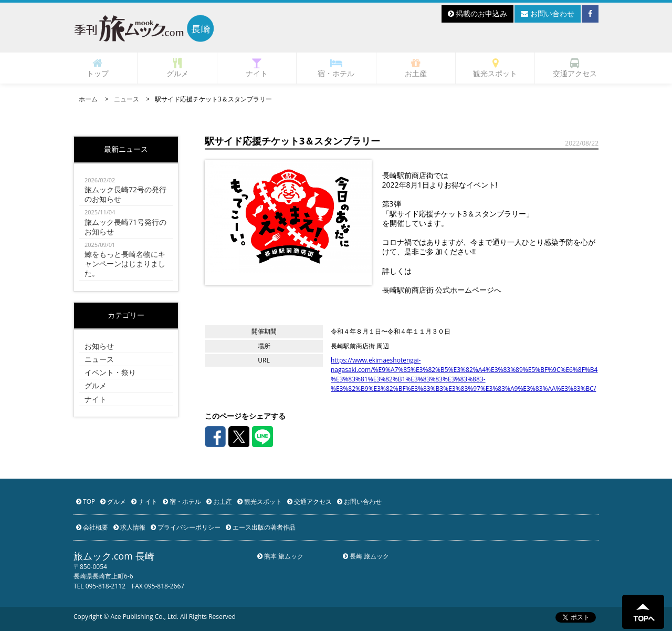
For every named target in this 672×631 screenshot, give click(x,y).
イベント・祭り (110, 372)
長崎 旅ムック (366, 556)
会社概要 (92, 527)
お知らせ (99, 346)
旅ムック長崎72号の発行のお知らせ (126, 190)
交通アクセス (575, 68)
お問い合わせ (548, 13)
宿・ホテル (336, 68)
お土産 (416, 68)
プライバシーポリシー (186, 527)
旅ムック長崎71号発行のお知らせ (126, 222)
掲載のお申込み (478, 13)
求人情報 (129, 527)
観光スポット (495, 68)
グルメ (177, 68)
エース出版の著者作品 (261, 527)
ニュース (127, 99)
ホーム (88, 99)
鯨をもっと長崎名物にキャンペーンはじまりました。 (126, 259)
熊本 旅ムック (280, 556)
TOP (86, 501)
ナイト (257, 68)
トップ (98, 68)
